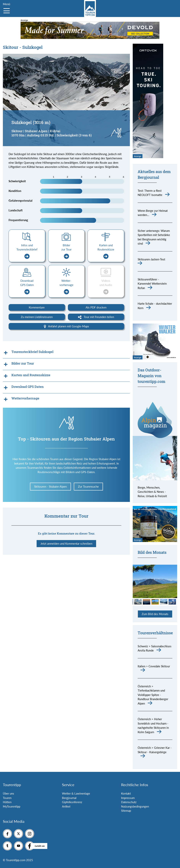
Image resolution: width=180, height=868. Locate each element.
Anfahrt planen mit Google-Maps (66, 326)
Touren (7, 798)
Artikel (66, 806)
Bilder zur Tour (66, 251)
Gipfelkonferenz (72, 802)
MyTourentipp (12, 806)
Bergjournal (69, 798)
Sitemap (126, 811)
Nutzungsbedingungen (135, 806)
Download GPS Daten (27, 287)
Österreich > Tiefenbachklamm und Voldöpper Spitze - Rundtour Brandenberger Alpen (153, 695)
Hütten (7, 802)
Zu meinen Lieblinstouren (37, 317)
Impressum (128, 798)
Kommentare (37, 307)
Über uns (8, 793)
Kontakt (126, 793)
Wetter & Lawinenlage (76, 793)
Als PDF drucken (96, 307)
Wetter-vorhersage (66, 287)
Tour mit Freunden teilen (96, 317)
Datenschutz (129, 802)
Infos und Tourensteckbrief (27, 251)
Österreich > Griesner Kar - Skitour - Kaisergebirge (155, 750)
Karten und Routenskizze (106, 251)
